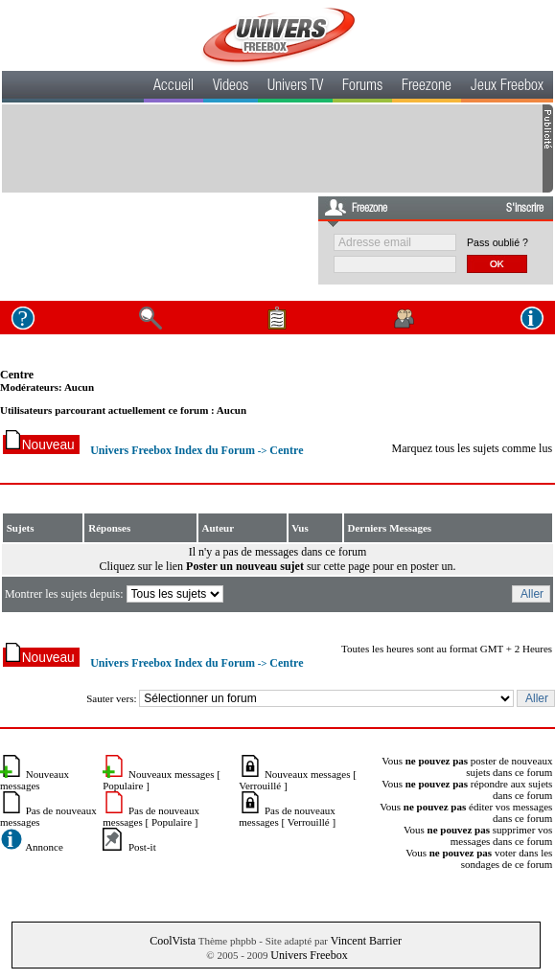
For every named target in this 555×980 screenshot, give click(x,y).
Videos (231, 87)
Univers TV (295, 87)
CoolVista (173, 941)
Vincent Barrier (366, 941)
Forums (362, 87)
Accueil (173, 87)
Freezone (427, 87)
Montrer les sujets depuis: (116, 594)
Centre (17, 375)
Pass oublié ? (497, 242)
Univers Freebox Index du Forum (173, 450)
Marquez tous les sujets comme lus (472, 448)
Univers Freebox (309, 955)
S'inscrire (525, 209)
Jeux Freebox (507, 87)
